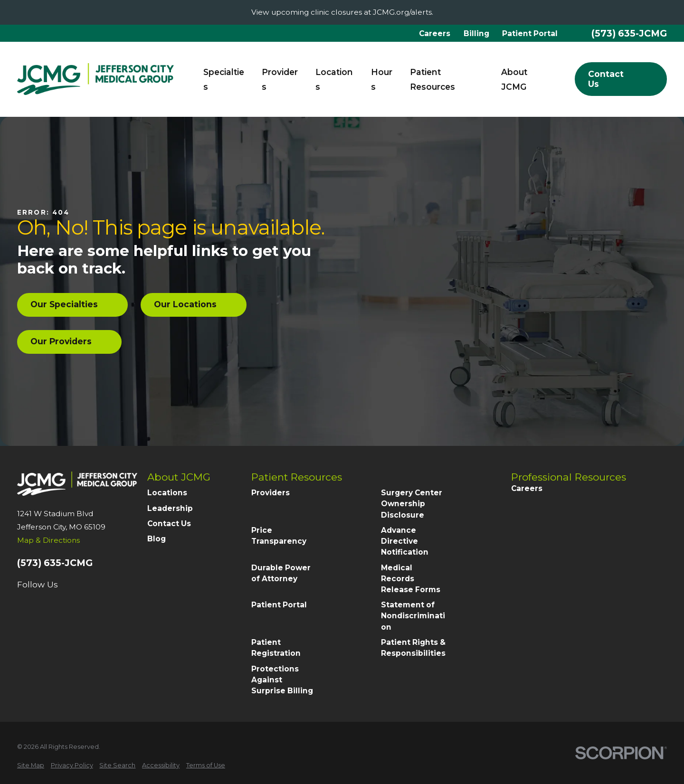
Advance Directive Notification (405, 541)
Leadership (170, 508)
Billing (476, 33)
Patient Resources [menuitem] (432, 79)
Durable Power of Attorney (281, 573)
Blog (157, 539)
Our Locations (194, 304)
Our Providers (69, 341)
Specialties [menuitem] (224, 79)
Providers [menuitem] (280, 79)
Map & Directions (48, 540)
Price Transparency (279, 536)
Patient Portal (530, 33)
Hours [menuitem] (382, 79)
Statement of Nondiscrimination (413, 616)
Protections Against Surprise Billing (282, 680)
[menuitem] (31, 765)
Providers (271, 493)
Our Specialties (72, 304)
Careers (435, 33)
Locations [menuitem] (334, 79)
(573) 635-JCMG (629, 33)
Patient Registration (276, 648)
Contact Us (169, 524)
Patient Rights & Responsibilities (413, 648)
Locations (167, 493)
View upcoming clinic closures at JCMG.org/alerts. (342, 12)
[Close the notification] (673, 13)
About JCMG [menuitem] (514, 79)
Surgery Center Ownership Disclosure (412, 504)
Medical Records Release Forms (411, 579)
